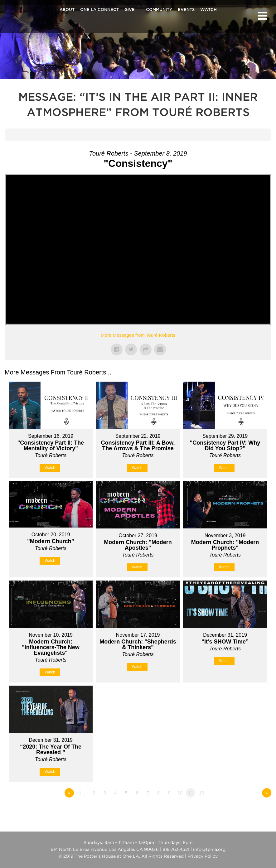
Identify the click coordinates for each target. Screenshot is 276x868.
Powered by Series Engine (248, 810)
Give (130, 10)
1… (82, 793)
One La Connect (99, 10)
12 (201, 793)
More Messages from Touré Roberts (138, 335)
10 (180, 793)
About (67, 10)
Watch (208, 10)
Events (186, 10)
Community (159, 10)
